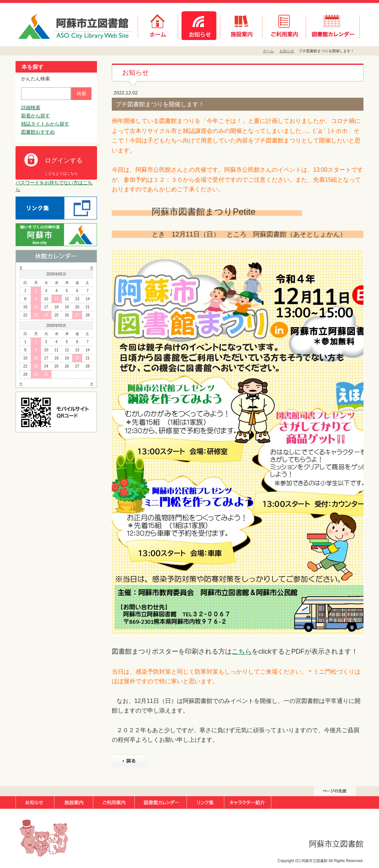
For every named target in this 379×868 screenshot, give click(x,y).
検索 (81, 93)
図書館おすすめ (38, 132)
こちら (242, 651)
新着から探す (36, 116)
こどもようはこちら (61, 173)
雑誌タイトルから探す (45, 124)
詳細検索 (31, 108)
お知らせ (287, 51)
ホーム (268, 51)
